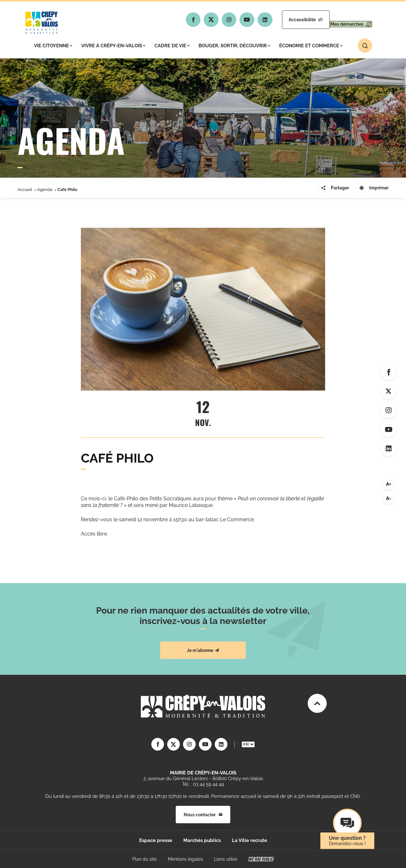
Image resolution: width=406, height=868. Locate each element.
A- (389, 498)
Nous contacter (203, 815)
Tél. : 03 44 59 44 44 (203, 784)
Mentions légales (185, 859)
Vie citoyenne (53, 46)
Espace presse (156, 840)
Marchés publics (202, 840)
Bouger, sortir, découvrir (234, 46)
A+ (389, 484)
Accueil (25, 190)
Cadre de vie (172, 46)
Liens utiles (226, 859)
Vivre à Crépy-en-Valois (113, 46)
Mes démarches (345, 20)
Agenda (45, 190)
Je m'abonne (203, 650)
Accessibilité (288, 20)
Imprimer (373, 188)
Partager (334, 188)
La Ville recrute (249, 840)
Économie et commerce (311, 46)
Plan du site (144, 859)
